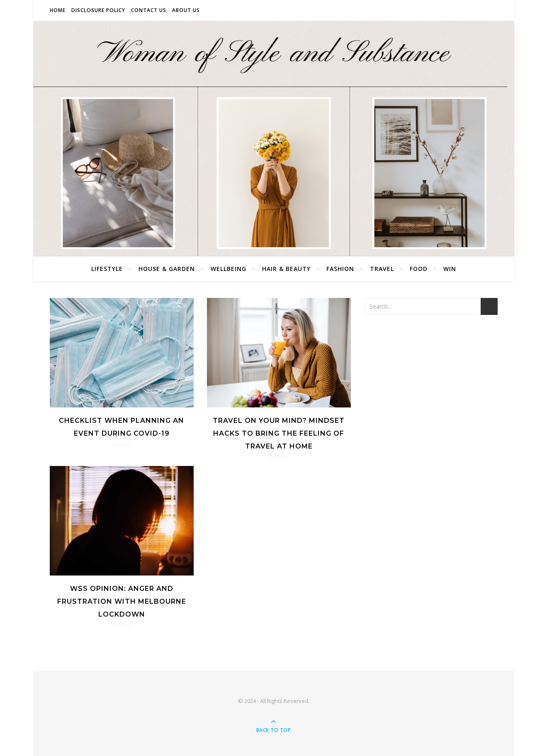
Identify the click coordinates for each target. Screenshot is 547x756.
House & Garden (167, 269)
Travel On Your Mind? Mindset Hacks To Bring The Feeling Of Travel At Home (279, 433)
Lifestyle (107, 269)
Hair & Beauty (286, 269)
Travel (382, 269)
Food (419, 269)
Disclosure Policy (98, 10)
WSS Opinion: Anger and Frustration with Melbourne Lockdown (122, 601)
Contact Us (149, 10)
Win (450, 269)
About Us (186, 10)
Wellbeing (229, 269)
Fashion (340, 269)
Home (58, 10)
